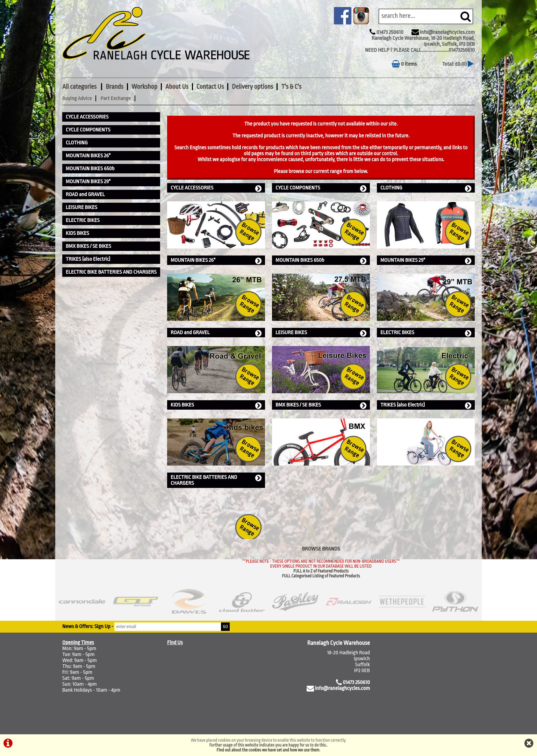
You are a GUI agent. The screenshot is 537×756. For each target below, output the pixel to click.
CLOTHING (426, 188)
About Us (177, 87)
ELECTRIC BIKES (426, 333)
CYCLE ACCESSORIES (216, 188)
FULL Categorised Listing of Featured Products (321, 576)
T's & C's (291, 87)
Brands (114, 87)
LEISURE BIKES (321, 333)
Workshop (144, 87)
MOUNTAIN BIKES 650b (321, 261)
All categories (80, 87)
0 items (404, 64)
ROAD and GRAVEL (216, 333)
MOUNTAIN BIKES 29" (426, 261)
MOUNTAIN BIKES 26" (216, 261)
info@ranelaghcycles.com (447, 32)
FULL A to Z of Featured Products (321, 571)
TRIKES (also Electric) (426, 405)
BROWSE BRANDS (321, 549)
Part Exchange (116, 98)
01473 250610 (390, 32)
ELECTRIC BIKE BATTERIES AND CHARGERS (216, 480)
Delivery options (252, 87)
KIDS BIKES (216, 405)
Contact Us (210, 87)
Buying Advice (77, 98)
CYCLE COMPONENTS (321, 188)
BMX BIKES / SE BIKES (321, 405)
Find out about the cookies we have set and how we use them (268, 750)
